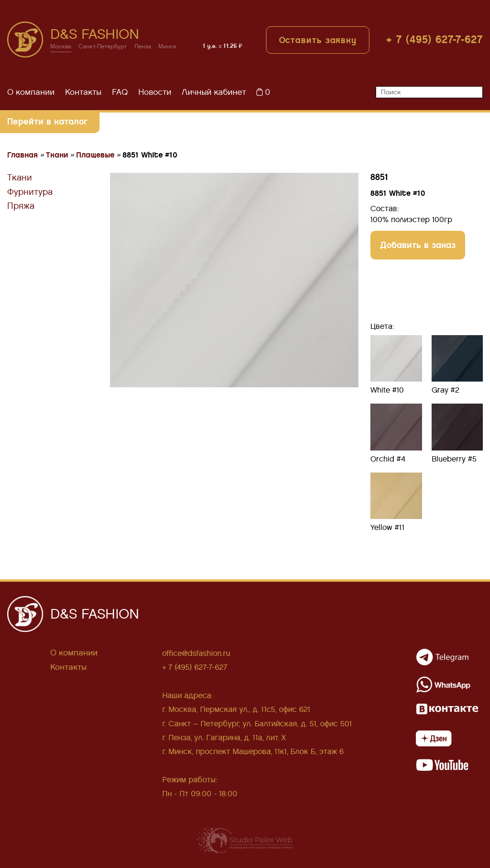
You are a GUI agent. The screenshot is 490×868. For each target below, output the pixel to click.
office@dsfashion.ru (196, 653)
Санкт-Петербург (103, 47)
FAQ (120, 92)
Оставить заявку (318, 40)
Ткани (20, 178)
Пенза (143, 47)
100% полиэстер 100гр (411, 220)
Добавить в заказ (418, 245)
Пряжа (21, 206)
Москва (61, 47)
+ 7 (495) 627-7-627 (434, 39)
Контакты (83, 92)
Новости (155, 92)
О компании (31, 92)
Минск (167, 47)
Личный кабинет (214, 92)
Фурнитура (30, 192)
